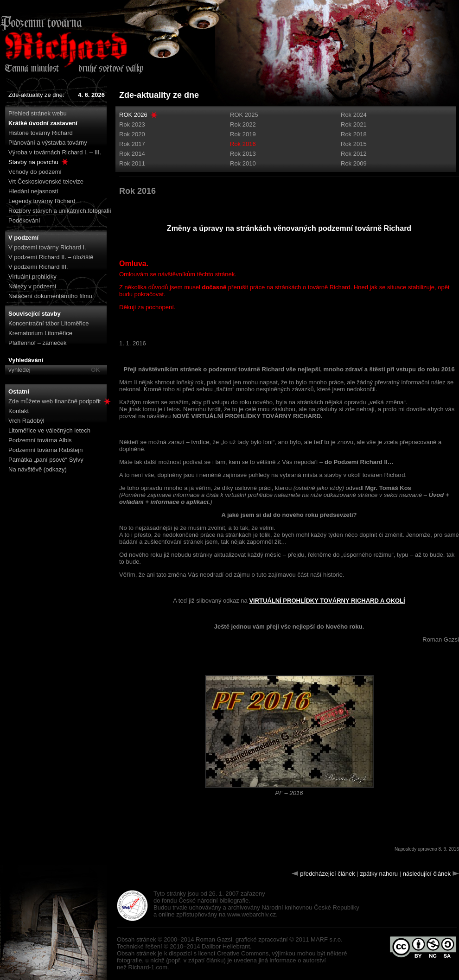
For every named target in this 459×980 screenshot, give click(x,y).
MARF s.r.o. (327, 939)
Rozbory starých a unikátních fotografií (60, 211)
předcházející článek (328, 874)
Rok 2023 (132, 124)
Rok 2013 (243, 154)
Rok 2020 (132, 134)
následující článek (427, 874)
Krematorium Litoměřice (40, 333)
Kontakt (19, 411)
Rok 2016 (243, 144)
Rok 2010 (243, 163)
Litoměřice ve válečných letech (49, 430)
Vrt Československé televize (46, 181)
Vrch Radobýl (26, 421)
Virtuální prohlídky (32, 277)
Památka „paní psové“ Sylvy (46, 460)
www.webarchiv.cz (252, 914)
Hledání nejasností (33, 191)
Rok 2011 (132, 163)
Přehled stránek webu (38, 113)
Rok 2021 (354, 124)
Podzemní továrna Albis (40, 440)
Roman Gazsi (214, 939)
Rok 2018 (354, 134)
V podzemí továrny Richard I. (47, 247)
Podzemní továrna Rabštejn (45, 450)
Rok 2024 (354, 115)
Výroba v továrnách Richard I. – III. (55, 152)
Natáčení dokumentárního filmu (50, 296)
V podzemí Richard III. (38, 267)
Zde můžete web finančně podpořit (60, 401)
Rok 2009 (354, 163)
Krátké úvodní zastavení (43, 123)
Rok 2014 (132, 154)
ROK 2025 (244, 115)
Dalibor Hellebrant (226, 946)
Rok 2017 (132, 144)
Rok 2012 (354, 154)
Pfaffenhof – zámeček (38, 343)
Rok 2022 (243, 124)
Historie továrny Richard (41, 133)
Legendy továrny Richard (42, 201)
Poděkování (24, 220)
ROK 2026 (133, 115)
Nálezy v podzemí (32, 286)
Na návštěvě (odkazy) (38, 469)
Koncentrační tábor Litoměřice (48, 323)
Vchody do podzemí (35, 172)
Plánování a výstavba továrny (48, 143)
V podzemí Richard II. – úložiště (51, 257)
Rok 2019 (243, 134)
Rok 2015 (354, 144)
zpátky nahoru (379, 874)
